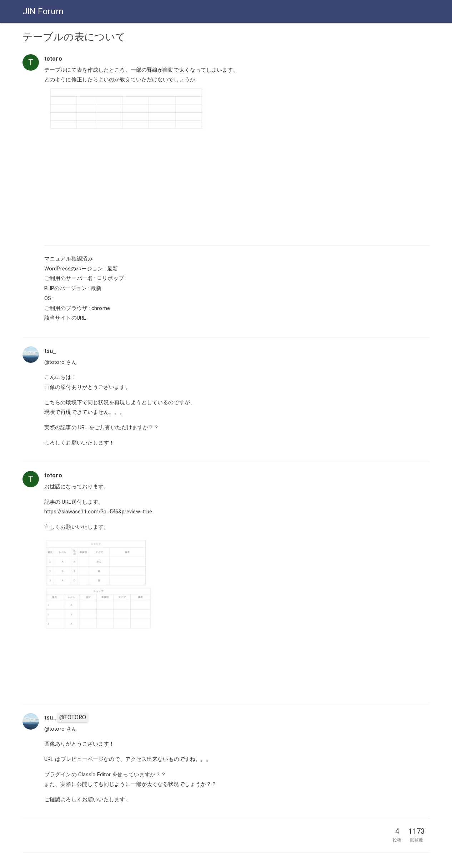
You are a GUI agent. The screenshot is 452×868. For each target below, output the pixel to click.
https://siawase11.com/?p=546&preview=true (98, 512)
